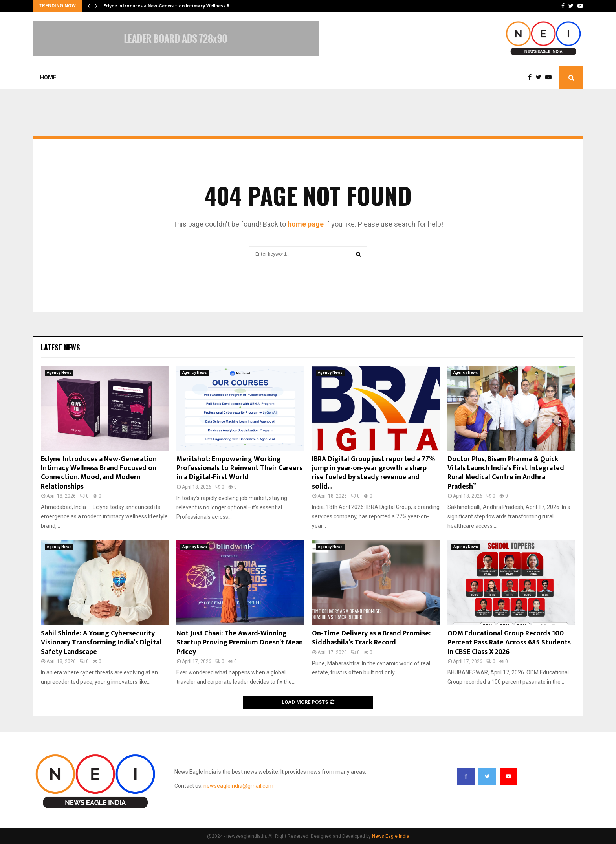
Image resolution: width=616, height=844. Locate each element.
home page (306, 224)
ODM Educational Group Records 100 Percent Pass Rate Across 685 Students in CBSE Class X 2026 (509, 643)
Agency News (59, 373)
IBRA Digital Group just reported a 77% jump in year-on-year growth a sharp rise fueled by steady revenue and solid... (373, 473)
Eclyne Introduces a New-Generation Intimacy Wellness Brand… (173, 6)
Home (48, 77)
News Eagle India (391, 836)
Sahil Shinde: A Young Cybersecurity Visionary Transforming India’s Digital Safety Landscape (101, 643)
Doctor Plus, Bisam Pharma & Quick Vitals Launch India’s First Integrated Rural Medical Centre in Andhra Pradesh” (506, 473)
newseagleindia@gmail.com (238, 786)
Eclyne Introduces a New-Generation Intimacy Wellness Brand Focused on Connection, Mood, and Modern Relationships (99, 473)
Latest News (60, 347)
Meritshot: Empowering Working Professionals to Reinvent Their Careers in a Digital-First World (239, 468)
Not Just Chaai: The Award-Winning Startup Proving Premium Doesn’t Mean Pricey (240, 643)
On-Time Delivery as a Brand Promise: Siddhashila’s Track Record (371, 638)
